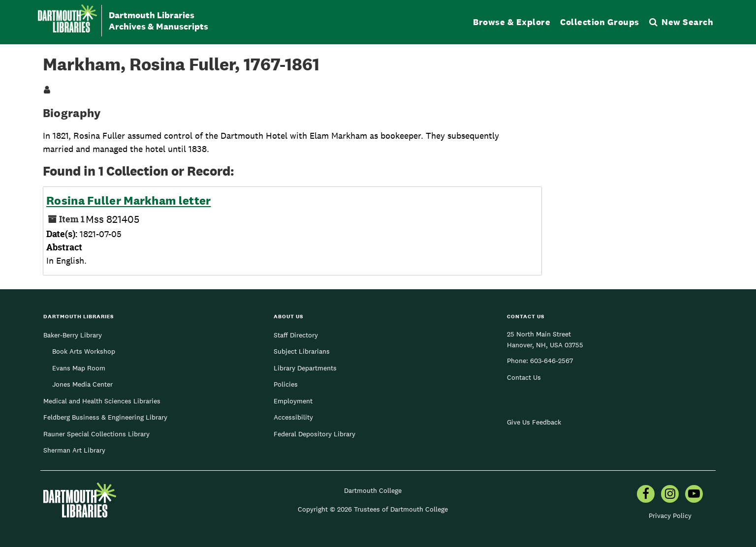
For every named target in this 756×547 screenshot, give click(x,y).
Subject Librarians (302, 351)
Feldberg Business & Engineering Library (105, 417)
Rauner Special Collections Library (96, 434)
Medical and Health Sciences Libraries (102, 401)
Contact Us (524, 377)
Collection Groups (600, 22)
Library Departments (305, 368)
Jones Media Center (82, 384)
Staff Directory (296, 335)
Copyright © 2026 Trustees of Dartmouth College (373, 509)
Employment (293, 401)
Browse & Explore (512, 22)
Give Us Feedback (534, 422)
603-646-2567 (551, 361)
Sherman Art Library (74, 450)
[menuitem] (646, 495)
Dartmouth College (373, 490)
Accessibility (293, 417)
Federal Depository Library (315, 434)
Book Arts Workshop (84, 351)
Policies (286, 384)
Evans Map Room (79, 368)
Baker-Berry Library (73, 335)
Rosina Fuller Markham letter (128, 201)
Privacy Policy (670, 516)
